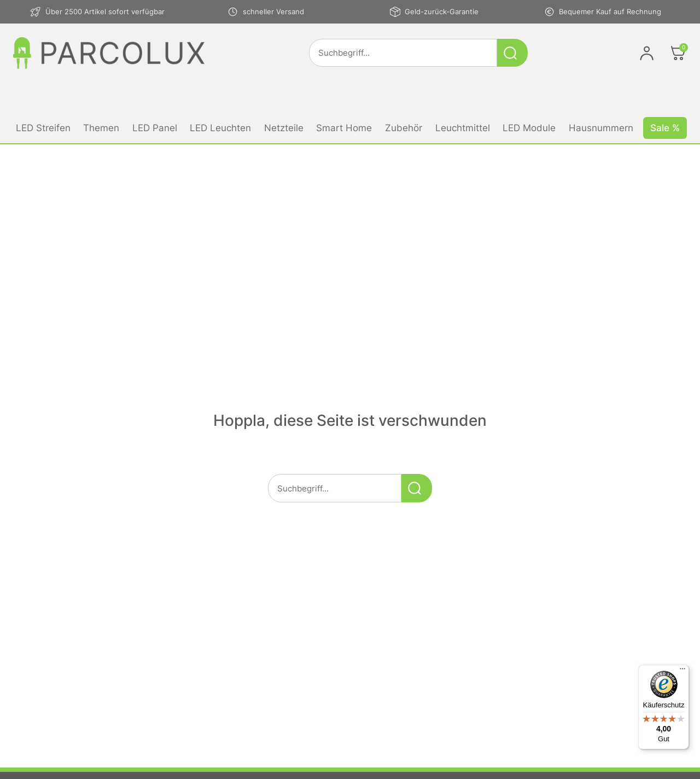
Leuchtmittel (463, 128)
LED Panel (155, 128)
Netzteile (284, 128)
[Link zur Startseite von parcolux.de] (109, 53)
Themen (101, 128)
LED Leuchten (220, 128)
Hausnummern (601, 128)
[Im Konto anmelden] (647, 53)
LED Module (529, 128)
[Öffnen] (678, 53)
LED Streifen (43, 128)
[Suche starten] (512, 53)
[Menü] (682, 671)
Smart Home (344, 128)
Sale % (665, 128)
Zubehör (404, 128)
